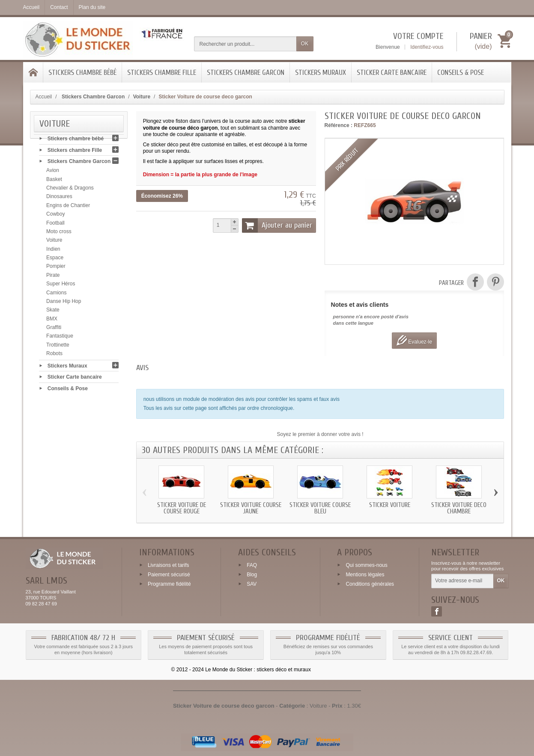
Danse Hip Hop (64, 304)
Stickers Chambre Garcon (246, 73)
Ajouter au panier (277, 225)
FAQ (252, 565)
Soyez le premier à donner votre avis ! (320, 434)
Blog (252, 575)
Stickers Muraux (321, 73)
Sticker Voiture (390, 505)
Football (55, 225)
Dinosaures (59, 199)
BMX (52, 321)
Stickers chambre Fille (162, 73)
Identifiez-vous (427, 47)
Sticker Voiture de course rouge (182, 508)
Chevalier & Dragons (70, 190)
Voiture (54, 243)
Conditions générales (370, 584)
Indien (53, 251)
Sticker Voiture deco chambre (459, 508)
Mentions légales (365, 575)
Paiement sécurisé (169, 575)
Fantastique (60, 338)
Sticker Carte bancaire (392, 73)
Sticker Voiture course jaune (251, 508)
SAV (252, 584)
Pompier (56, 269)
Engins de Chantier (68, 208)
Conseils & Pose (461, 73)
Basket (54, 181)
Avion (53, 173)
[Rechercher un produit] (245, 44)
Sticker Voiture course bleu (320, 508)
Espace (55, 260)
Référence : (339, 125)
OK (305, 44)
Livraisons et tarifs (169, 565)
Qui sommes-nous (366, 565)
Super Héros (61, 286)
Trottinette (58, 347)
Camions (56, 295)
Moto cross (59, 234)
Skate (53, 312)
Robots (54, 356)
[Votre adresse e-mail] (462, 581)
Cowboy (55, 216)
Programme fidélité (169, 584)
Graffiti (54, 330)
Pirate (53, 277)
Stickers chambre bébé (82, 73)
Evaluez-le (414, 340)
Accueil (44, 97)
